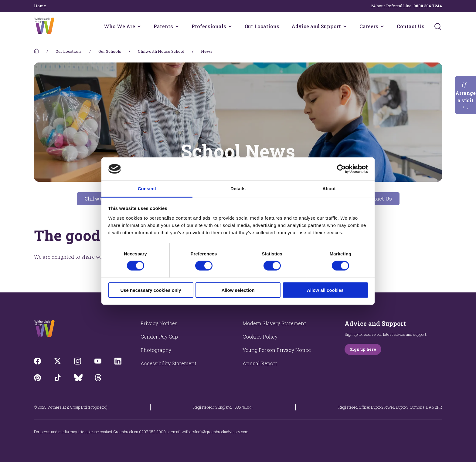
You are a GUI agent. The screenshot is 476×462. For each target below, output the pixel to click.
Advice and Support (316, 26)
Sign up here (363, 349)
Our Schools (110, 51)
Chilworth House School (161, 51)
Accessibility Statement (168, 363)
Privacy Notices (159, 323)
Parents (163, 26)
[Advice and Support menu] (345, 26)
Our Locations (262, 26)
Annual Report (260, 363)
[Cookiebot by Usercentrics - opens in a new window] (341, 169)
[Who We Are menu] (139, 26)
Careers (369, 26)
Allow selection (238, 290)
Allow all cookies (325, 290)
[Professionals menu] (230, 26)
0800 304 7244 (428, 6)
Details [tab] (238, 189)
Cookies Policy (260, 337)
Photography (156, 350)
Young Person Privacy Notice (277, 350)
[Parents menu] (177, 26)
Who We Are (119, 26)
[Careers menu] (382, 26)
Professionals (209, 26)
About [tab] (329, 189)
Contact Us (411, 26)
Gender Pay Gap (159, 337)
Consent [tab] (147, 189)
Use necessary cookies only (151, 290)
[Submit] (438, 26)
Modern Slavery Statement (274, 323)
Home (40, 6)
